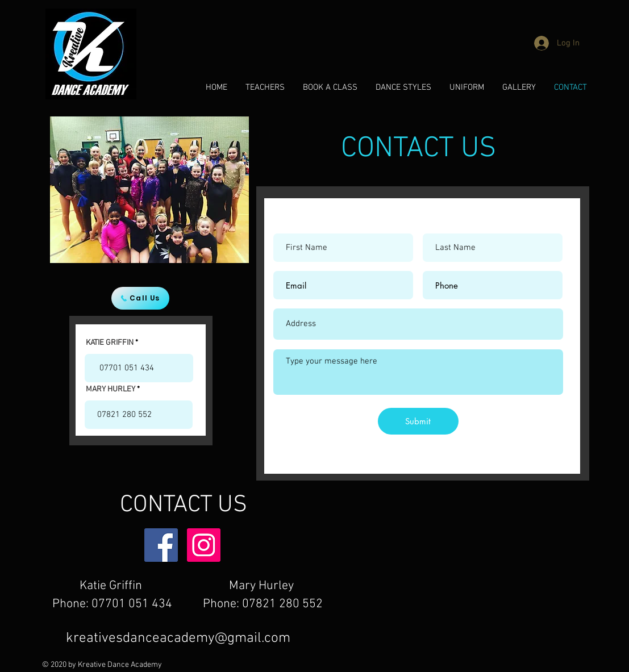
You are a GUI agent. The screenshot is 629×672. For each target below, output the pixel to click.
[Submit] (418, 421)
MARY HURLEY (111, 390)
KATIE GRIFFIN (110, 343)
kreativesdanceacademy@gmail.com (178, 638)
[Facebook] (161, 545)
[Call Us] (140, 298)
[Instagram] (204, 545)
